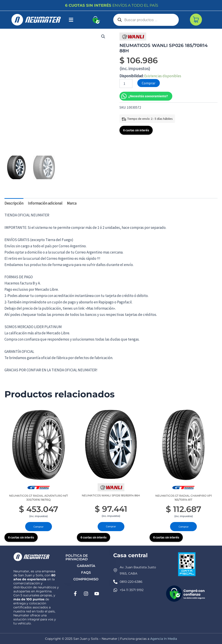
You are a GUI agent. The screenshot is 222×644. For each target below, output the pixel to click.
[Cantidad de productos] (126, 83)
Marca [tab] (72, 203)
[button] (71, 20)
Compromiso (86, 579)
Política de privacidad (77, 557)
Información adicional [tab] (45, 203)
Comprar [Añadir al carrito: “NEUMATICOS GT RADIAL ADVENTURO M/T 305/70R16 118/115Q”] (38, 526)
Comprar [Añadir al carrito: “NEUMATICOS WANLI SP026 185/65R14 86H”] (111, 526)
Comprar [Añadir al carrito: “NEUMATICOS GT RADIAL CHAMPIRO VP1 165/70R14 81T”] (184, 526)
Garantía (86, 566)
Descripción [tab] (14, 203)
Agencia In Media (164, 639)
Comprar (149, 83)
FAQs (86, 572)
